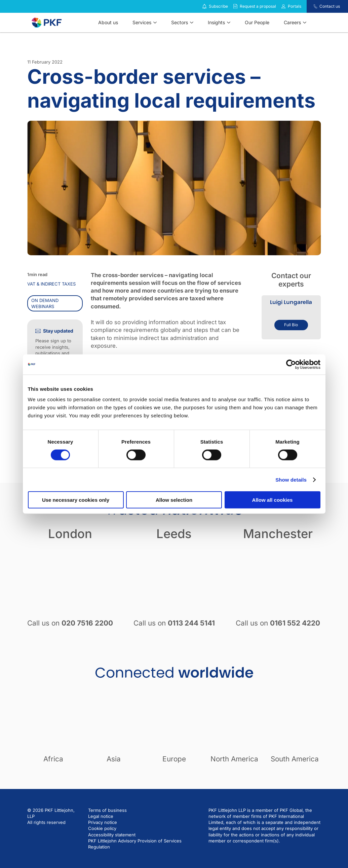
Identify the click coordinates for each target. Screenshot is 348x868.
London (70, 534)
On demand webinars (45, 303)
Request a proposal (258, 6)
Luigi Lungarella (291, 302)
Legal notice (101, 816)
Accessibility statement (112, 835)
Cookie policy (102, 828)
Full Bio (291, 325)
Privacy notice (103, 822)
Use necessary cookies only (76, 500)
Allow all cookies (273, 500)
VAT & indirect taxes (51, 284)
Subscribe (218, 6)
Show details (291, 479)
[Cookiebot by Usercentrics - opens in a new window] (291, 364)
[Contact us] (311, 6)
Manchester (278, 534)
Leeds (174, 534)
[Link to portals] (283, 6)
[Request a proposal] (235, 6)
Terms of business (107, 810)
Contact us (330, 6)
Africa (53, 759)
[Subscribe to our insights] (204, 7)
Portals (295, 6)
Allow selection (174, 500)
